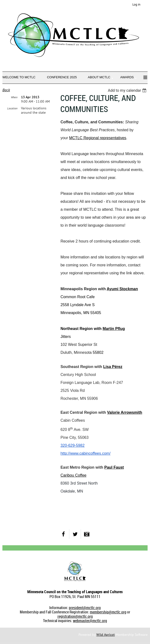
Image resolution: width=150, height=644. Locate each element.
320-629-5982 (72, 445)
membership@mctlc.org (108, 612)
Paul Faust (114, 467)
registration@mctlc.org (75, 616)
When (14, 97)
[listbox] (128, 90)
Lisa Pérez (113, 367)
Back (6, 90)
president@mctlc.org (85, 608)
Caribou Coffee (73, 475)
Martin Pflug (114, 329)
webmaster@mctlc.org (90, 621)
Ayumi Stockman (122, 289)
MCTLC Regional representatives (98, 138)
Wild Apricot (106, 635)
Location (12, 108)
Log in (136, 4)
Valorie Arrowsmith (125, 412)
